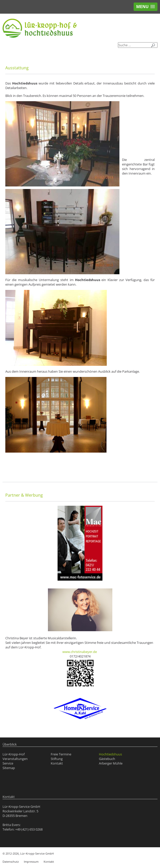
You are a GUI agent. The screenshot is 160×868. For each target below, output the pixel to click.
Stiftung (57, 759)
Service (8, 763)
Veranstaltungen (15, 759)
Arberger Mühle (111, 763)
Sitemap (9, 768)
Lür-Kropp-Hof (14, 754)
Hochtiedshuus (110, 754)
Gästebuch (107, 759)
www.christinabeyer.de (80, 652)
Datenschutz (11, 862)
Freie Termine (61, 754)
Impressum (31, 862)
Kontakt (57, 763)
